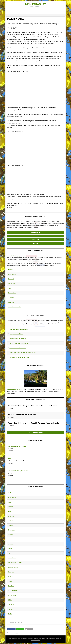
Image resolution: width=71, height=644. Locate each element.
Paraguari (11, 572)
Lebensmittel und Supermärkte (19, 343)
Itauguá (10, 549)
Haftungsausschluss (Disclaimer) (54, 638)
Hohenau (11, 535)
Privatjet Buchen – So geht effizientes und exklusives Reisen (32, 406)
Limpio (10, 553)
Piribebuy (11, 586)
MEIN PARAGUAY (23, 638)
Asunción (11, 507)
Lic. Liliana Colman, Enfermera (18, 471)
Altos (9, 493)
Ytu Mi (10, 614)
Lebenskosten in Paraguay (18, 339)
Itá (9, 539)
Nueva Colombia (13, 567)
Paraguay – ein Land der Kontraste (22, 414)
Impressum (31, 638)
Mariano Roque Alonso (15, 563)
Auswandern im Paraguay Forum (20, 357)
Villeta (10, 600)
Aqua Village (12, 497)
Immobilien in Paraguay (14, 256)
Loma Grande (12, 558)
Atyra (9, 511)
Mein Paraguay (36, 4)
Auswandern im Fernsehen (18, 348)
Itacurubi (10, 544)
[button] (11, 629)
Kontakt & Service (35, 640)
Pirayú (10, 581)
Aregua (10, 502)
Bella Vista (11, 516)
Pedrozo (10, 577)
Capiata (10, 525)
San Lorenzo (12, 595)
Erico (10, 458)
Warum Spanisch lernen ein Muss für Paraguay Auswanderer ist (34, 423)
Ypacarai (10, 609)
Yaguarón (11, 605)
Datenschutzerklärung (40, 638)
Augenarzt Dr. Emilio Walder (17, 446)
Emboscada (11, 530)
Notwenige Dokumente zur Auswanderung (23, 353)
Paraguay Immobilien (16, 334)
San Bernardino (13, 591)
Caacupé (11, 521)
